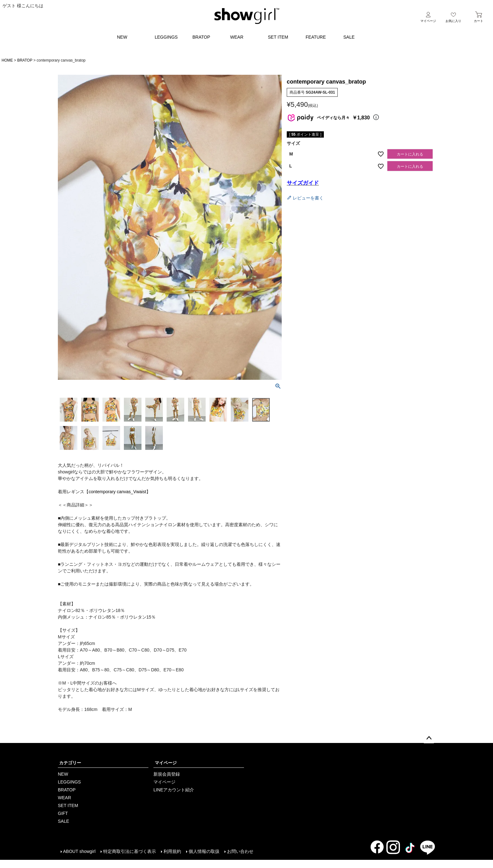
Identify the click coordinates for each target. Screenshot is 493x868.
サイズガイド (303, 183)
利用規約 (172, 851)
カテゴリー (70, 763)
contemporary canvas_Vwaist (117, 492)
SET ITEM (278, 37)
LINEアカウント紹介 (174, 790)
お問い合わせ (240, 851)
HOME (7, 60)
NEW (122, 37)
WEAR (237, 37)
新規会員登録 (167, 774)
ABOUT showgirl (79, 851)
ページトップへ (429, 738)
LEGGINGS (166, 37)
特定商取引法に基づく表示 (129, 851)
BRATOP (201, 37)
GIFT (63, 813)
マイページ (166, 763)
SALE (349, 37)
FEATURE (316, 37)
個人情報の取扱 (204, 851)
